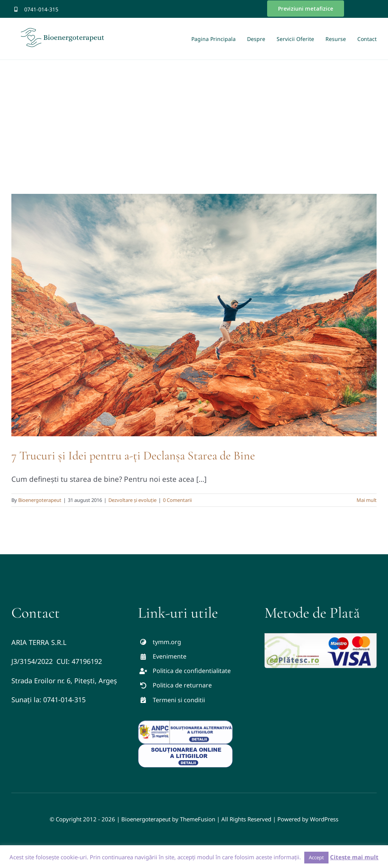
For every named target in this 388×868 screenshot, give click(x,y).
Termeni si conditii (179, 700)
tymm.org (167, 642)
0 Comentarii (177, 500)
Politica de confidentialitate (192, 671)
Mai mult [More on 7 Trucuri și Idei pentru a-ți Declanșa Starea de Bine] (367, 500)
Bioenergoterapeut (40, 500)
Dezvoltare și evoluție (132, 500)
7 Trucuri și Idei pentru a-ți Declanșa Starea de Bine (133, 455)
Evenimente (170, 656)
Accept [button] (316, 857)
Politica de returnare (182, 685)
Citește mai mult (354, 857)
